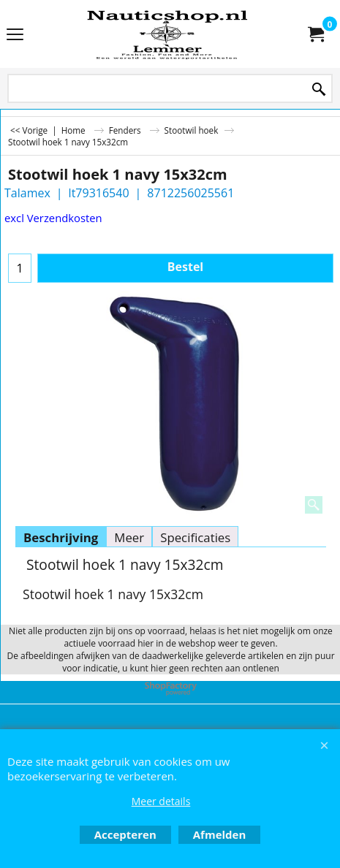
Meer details (161, 801)
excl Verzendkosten (53, 218)
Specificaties (195, 537)
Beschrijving (61, 537)
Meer (129, 537)
